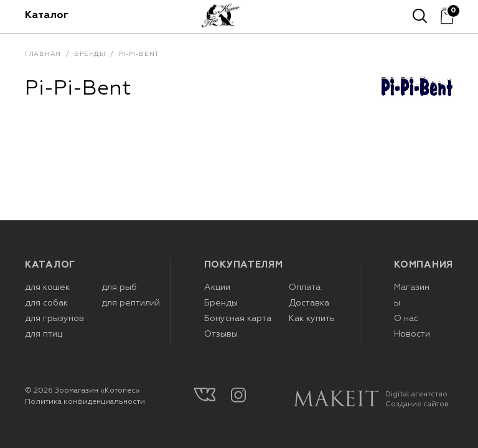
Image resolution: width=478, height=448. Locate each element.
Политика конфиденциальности (85, 402)
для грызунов (54, 319)
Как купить (312, 319)
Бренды (221, 303)
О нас (406, 319)
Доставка (309, 303)
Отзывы (221, 334)
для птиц (44, 334)
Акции (217, 287)
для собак (46, 303)
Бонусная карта (238, 319)
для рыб (119, 287)
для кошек (47, 287)
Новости (412, 334)
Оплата (305, 287)
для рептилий (131, 303)
